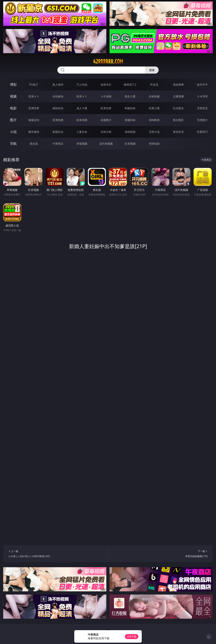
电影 (13, 108)
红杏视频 (130, 144)
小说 (13, 132)
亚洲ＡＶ (34, 96)
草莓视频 (82, 144)
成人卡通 (82, 108)
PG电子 (34, 85)
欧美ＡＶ (82, 96)
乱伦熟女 (178, 108)
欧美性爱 (106, 108)
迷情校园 (130, 132)
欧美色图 (82, 120)
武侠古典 (106, 132)
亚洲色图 (58, 120)
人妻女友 (82, 132)
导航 (13, 144)
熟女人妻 (130, 96)
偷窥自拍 (34, 120)
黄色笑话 (178, 132)
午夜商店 (58, 144)
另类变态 (202, 108)
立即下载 (132, 636)
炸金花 (154, 85)
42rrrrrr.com (108, 61)
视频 (13, 96)
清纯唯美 (154, 120)
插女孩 (34, 144)
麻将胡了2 (130, 85)
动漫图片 (106, 120)
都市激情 (34, 132)
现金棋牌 (178, 85)
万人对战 (82, 85)
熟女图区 (178, 120)
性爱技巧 (202, 132)
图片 (13, 120)
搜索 (152, 70)
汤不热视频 (106, 144)
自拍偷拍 (58, 96)
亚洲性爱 (34, 108)
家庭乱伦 (58, 132)
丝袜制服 (154, 96)
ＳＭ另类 (202, 96)
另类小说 (154, 132)
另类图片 (202, 120)
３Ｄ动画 (106, 96)
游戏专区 (106, 85)
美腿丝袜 (130, 120)
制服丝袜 (130, 108)
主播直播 (178, 96)
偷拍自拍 (58, 108)
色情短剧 (154, 144)
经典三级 (154, 108)
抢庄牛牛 (202, 85)
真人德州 (58, 85)
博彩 (13, 84)
